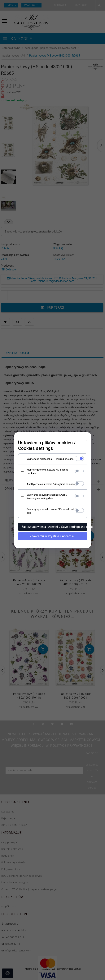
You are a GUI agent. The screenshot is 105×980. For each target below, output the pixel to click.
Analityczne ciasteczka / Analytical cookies (51, 484)
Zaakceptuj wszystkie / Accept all (52, 536)
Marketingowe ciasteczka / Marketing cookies (48, 472)
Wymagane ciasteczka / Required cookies (50, 459)
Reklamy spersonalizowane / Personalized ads (50, 511)
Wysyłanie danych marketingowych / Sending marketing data (47, 497)
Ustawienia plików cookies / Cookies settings (47, 446)
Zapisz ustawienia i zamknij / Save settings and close (54, 527)
